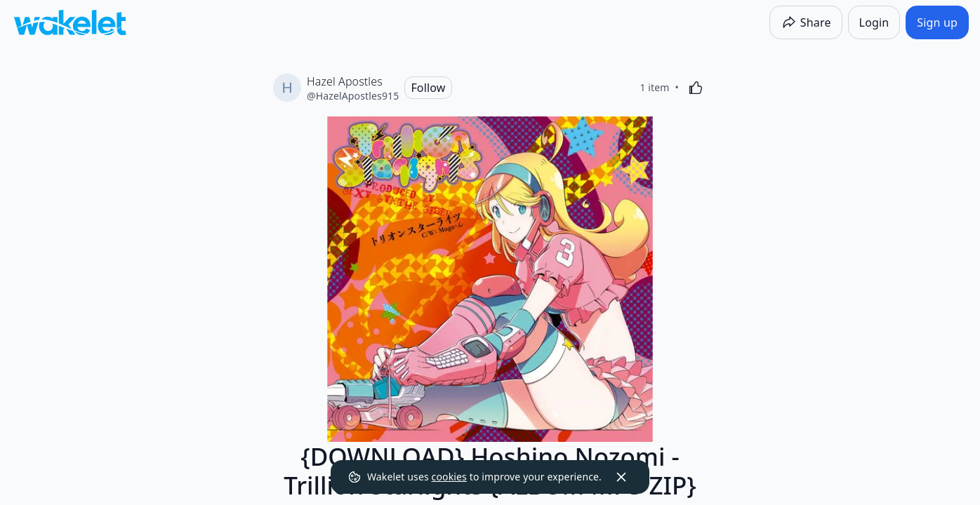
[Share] (806, 22)
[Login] (874, 22)
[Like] (696, 88)
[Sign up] (937, 22)
